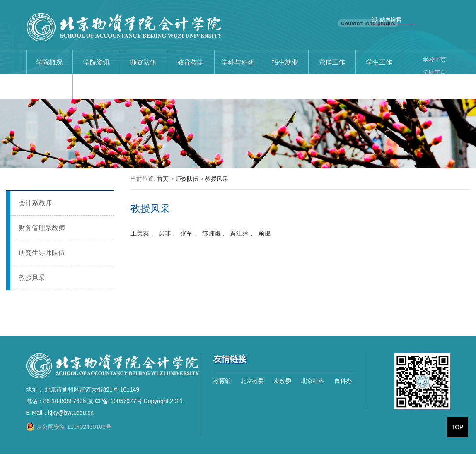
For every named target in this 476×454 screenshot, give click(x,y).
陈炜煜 (211, 233)
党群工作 (332, 62)
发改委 (283, 381)
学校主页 (435, 60)
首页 (163, 179)
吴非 (165, 233)
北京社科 (313, 381)
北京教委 (252, 381)
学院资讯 (97, 62)
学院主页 (435, 72)
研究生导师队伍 (42, 253)
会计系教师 (35, 203)
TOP (458, 427)
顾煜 (264, 233)
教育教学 (191, 62)
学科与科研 (238, 62)
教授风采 (32, 277)
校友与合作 (49, 87)
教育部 (222, 381)
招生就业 (285, 62)
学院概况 (49, 62)
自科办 (343, 381)
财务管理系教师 (42, 228)
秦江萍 (239, 233)
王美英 (140, 233)
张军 (186, 233)
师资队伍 (143, 62)
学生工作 (379, 62)
